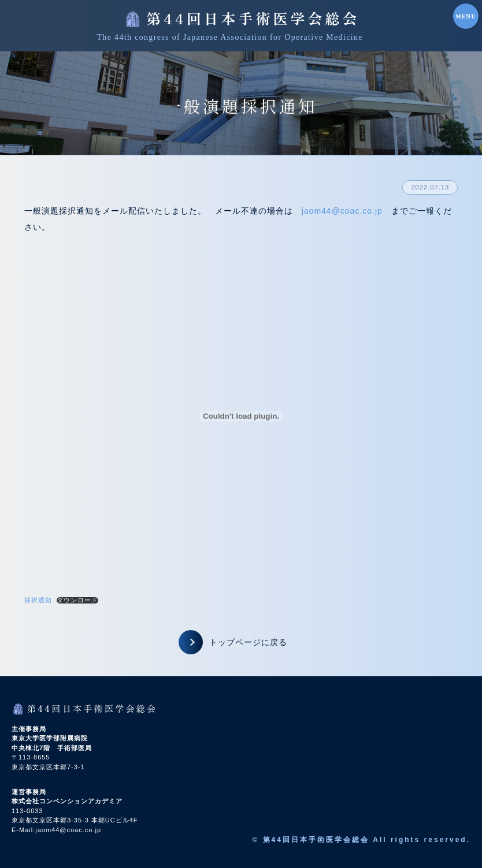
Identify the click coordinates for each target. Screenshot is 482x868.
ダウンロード (77, 600)
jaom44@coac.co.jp (342, 211)
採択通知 (38, 600)
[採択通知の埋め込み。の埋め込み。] (241, 416)
